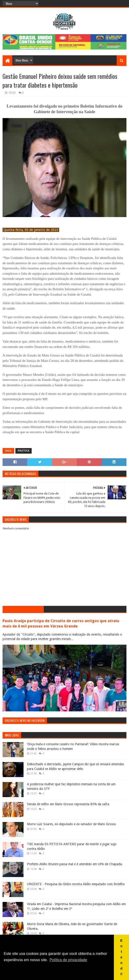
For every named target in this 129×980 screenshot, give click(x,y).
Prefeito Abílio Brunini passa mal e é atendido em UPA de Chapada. (75, 864)
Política (24, 451)
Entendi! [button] (121, 957)
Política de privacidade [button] (68, 960)
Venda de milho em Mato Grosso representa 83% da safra (68, 804)
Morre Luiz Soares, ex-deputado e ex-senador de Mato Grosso (71, 824)
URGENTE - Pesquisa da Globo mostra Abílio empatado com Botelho (76, 884)
